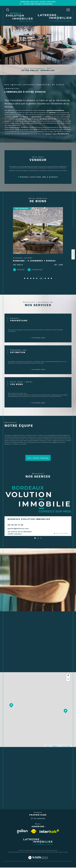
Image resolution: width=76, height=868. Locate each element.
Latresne (48, 134)
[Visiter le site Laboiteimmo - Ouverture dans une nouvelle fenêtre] (38, 861)
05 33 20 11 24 (15, 525)
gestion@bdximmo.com (18, 529)
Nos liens (48, 853)
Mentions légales (34, 853)
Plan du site (23, 853)
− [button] (68, 680)
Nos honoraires (13, 853)
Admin (42, 853)
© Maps (55, 746)
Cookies (65, 853)
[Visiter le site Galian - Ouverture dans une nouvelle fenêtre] (22, 832)
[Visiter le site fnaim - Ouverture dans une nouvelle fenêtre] (34, 832)
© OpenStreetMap (65, 746)
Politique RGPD (57, 853)
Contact (73, 254)
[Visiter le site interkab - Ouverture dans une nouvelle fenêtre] (49, 832)
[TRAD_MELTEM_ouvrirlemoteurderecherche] (8, 10)
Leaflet (47, 746)
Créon (55, 134)
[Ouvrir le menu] (68, 10)
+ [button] (68, 676)
